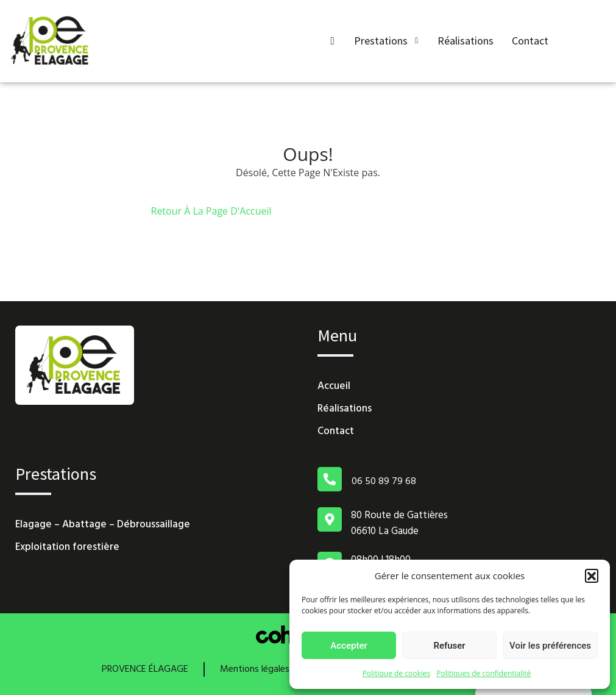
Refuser (449, 646)
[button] (592, 576)
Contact (530, 41)
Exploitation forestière (67, 547)
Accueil (334, 386)
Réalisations (466, 41)
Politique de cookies (397, 673)
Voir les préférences (550, 646)
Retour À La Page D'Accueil (211, 211)
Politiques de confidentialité (483, 673)
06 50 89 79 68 (384, 482)
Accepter (349, 646)
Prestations (387, 41)
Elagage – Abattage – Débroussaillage (103, 525)
